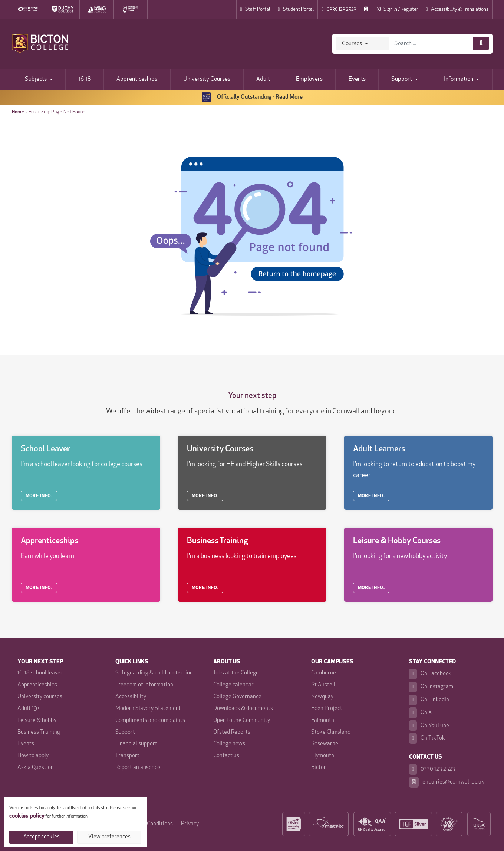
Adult (263, 79)
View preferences (109, 837)
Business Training (39, 733)
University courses (40, 697)
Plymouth (323, 756)
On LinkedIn (429, 700)
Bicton (319, 768)
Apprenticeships (137, 79)
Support (402, 79)
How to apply (33, 756)
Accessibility (131, 697)
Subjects (36, 79)
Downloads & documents (243, 709)
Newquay (322, 697)
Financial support (136, 744)
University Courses (207, 79)
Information (459, 79)
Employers (309, 79)
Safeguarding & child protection (154, 673)
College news (229, 744)
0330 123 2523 (339, 9)
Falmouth (323, 721)
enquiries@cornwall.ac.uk (447, 782)
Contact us (226, 756)
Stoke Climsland (331, 733)
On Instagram (431, 687)
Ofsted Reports (232, 733)
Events (357, 79)
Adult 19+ (29, 709)
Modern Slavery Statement (148, 709)
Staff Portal (255, 9)
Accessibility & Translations (457, 9)
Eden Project (327, 709)
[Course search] (481, 43)
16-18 (85, 79)
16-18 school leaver (40, 673)
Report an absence (138, 768)
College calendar (233, 685)
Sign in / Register (397, 9)
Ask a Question (36, 768)
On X (421, 713)
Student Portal (296, 9)
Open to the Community (242, 721)
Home (18, 112)
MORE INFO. (39, 496)
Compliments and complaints (150, 721)
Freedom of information (144, 685)
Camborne (324, 673)
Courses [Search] (352, 44)
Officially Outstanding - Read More (252, 97)
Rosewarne (325, 744)
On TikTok (427, 738)
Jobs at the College (236, 673)
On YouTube (429, 726)
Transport (127, 756)
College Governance (237, 697)
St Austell (323, 685)
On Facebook (430, 674)
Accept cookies (42, 837)
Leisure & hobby (37, 721)
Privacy (190, 824)
